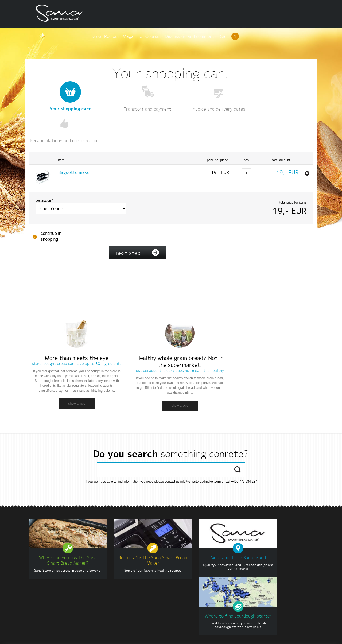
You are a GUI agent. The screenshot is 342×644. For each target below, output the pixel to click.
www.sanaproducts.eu (190, 573)
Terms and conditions (87, 635)
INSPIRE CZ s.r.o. (308, 635)
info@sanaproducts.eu (56, 597)
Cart (301, 14)
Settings (114, 635)
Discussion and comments (262, 14)
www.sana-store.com (189, 568)
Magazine (204, 14)
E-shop (166, 14)
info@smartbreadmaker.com (201, 443)
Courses (225, 14)
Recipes (183, 14)
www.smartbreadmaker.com (280, 635)
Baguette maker (76, 141)
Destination (46, 169)
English (39, 635)
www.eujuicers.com (188, 578)
